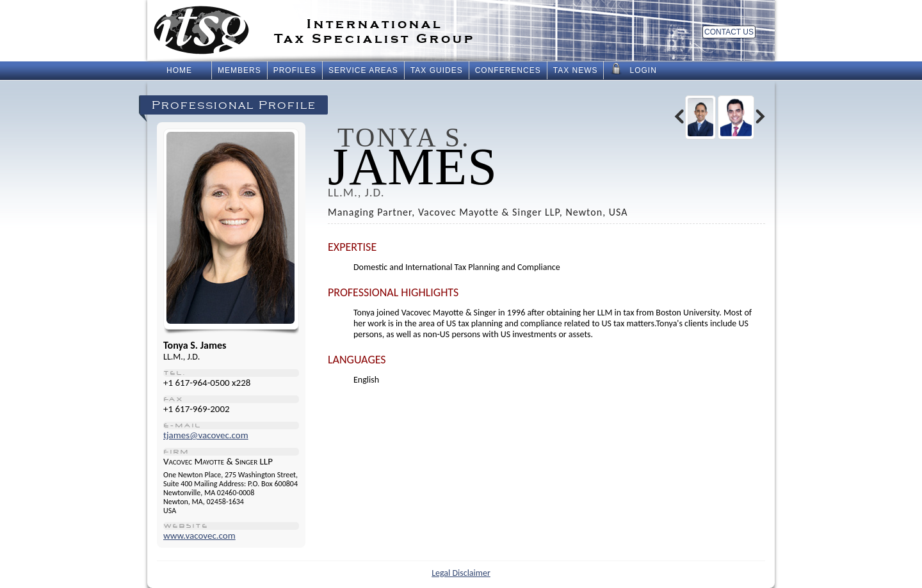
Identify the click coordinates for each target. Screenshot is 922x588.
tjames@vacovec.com (206, 435)
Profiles (295, 70)
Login (633, 69)
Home (179, 70)
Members (239, 70)
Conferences (508, 70)
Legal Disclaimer (461, 573)
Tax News (576, 70)
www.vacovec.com (199, 536)
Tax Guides (437, 70)
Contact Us (729, 32)
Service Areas (363, 70)
